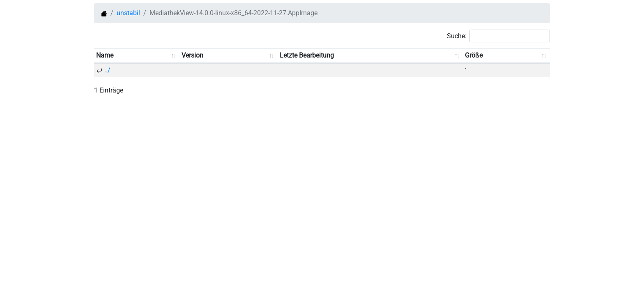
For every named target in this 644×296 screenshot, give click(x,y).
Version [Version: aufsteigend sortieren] (192, 55)
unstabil (128, 13)
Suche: (498, 36)
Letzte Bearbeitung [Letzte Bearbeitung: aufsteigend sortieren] (307, 55)
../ (107, 70)
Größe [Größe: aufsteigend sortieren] (474, 55)
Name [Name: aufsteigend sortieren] (105, 55)
